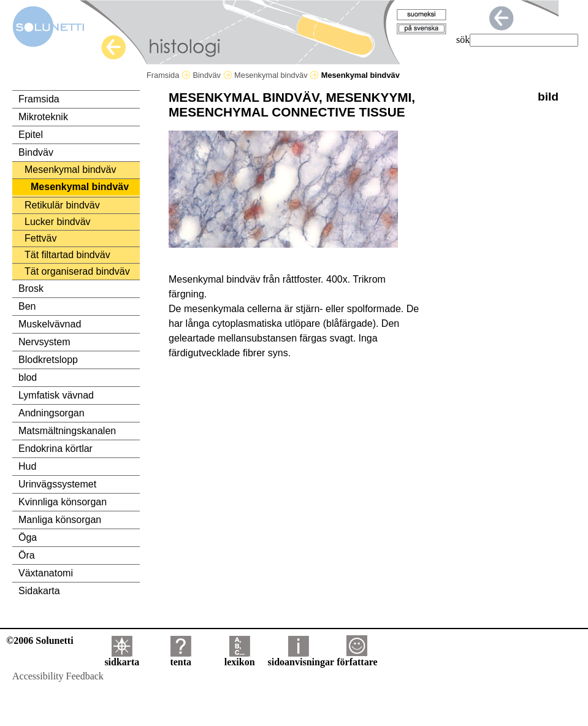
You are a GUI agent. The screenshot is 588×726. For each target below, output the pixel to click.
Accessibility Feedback (58, 676)
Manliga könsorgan (60, 520)
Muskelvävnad (50, 324)
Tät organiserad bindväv (77, 271)
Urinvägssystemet (57, 484)
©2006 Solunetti (40, 640)
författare (357, 658)
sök (463, 40)
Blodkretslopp (48, 360)
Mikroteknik (43, 117)
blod (28, 377)
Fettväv (40, 238)
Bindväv (212, 75)
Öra (27, 555)
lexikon (240, 658)
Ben (27, 306)
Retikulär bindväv (62, 205)
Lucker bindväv (58, 222)
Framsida (169, 75)
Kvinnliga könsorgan (63, 502)
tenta (181, 658)
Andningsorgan (52, 413)
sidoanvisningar (301, 658)
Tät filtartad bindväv (67, 255)
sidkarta (122, 658)
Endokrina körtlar (55, 449)
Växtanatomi (46, 573)
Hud (27, 466)
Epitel (31, 135)
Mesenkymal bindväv (277, 75)
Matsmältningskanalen (67, 431)
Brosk (31, 288)
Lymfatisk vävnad (56, 395)
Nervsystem (44, 342)
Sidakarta (39, 591)
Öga (28, 537)
